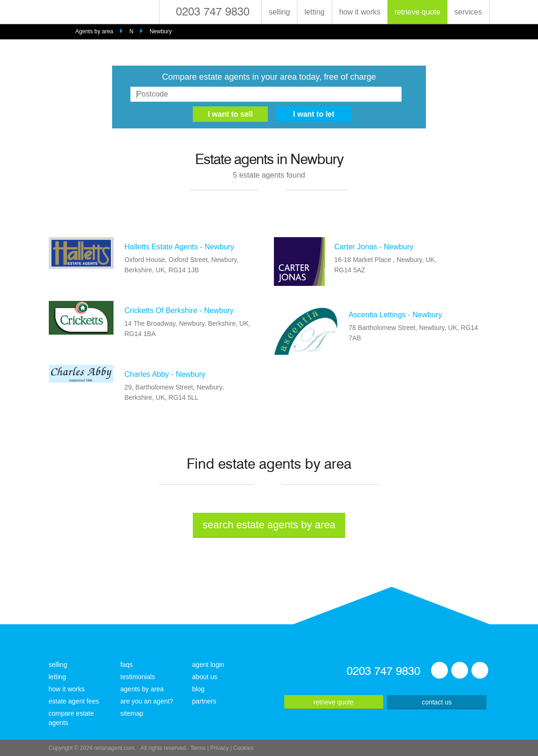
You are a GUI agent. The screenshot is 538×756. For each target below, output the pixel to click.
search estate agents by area (269, 525)
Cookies (243, 748)
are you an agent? (147, 701)
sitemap (132, 713)
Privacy (219, 748)
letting (314, 12)
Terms (198, 748)
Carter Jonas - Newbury (374, 247)
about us (205, 677)
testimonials (138, 677)
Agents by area (95, 31)
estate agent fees (74, 701)
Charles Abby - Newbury (165, 374)
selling (279, 12)
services (468, 12)
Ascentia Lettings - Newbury (395, 315)
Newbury (161, 31)
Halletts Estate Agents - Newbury (179, 247)
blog (198, 689)
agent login (208, 665)
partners (204, 701)
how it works (360, 12)
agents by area (142, 689)
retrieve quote (417, 12)
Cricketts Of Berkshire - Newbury (179, 311)
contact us (437, 702)
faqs (127, 665)
